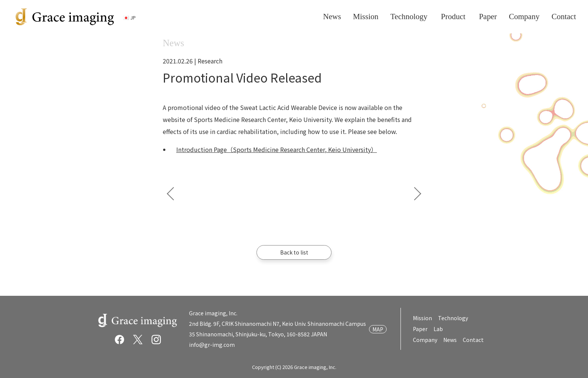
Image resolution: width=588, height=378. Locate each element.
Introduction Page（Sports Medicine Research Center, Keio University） (277, 149)
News (450, 340)
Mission (423, 318)
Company (425, 340)
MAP (378, 329)
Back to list (294, 252)
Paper (421, 329)
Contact (473, 340)
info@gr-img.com (212, 345)
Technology (453, 318)
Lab (439, 329)
